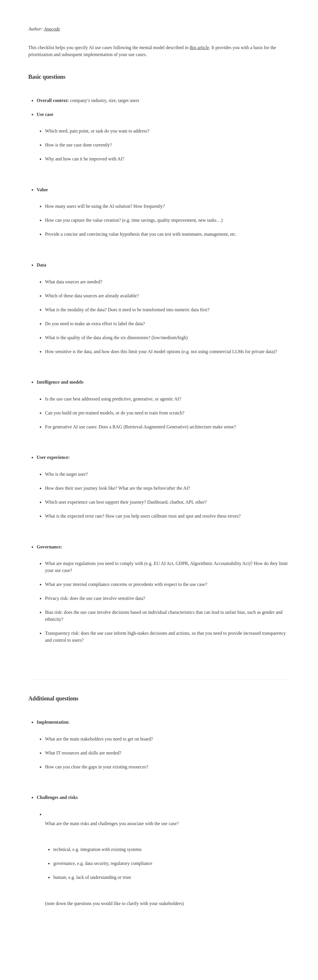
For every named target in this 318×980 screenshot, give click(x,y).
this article (199, 48)
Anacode (52, 29)
